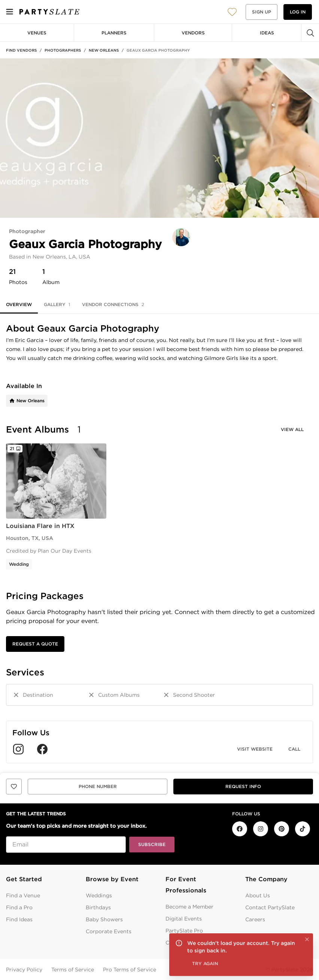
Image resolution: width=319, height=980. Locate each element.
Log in (298, 12)
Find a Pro (19, 907)
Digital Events (184, 919)
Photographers (63, 50)
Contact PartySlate (270, 907)
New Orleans (104, 50)
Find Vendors (21, 50)
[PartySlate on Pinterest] (282, 829)
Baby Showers (104, 919)
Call (294, 749)
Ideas (267, 33)
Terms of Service (73, 970)
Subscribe (152, 844)
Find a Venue (23, 895)
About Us (258, 895)
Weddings (99, 895)
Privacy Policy (24, 970)
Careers (255, 919)
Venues (37, 33)
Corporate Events (109, 931)
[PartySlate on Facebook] (240, 829)
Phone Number (98, 786)
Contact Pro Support (193, 943)
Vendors (193, 33)
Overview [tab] (19, 304)
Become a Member (189, 907)
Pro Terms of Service (130, 970)
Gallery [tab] (57, 305)
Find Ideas (19, 919)
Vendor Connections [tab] (113, 305)
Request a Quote (35, 644)
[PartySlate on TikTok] (303, 829)
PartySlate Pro (184, 931)
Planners (114, 33)
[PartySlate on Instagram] (261, 829)
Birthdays (98, 907)
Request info (243, 786)
